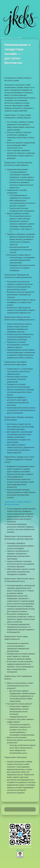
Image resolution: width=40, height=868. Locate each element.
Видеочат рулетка (20, 850)
